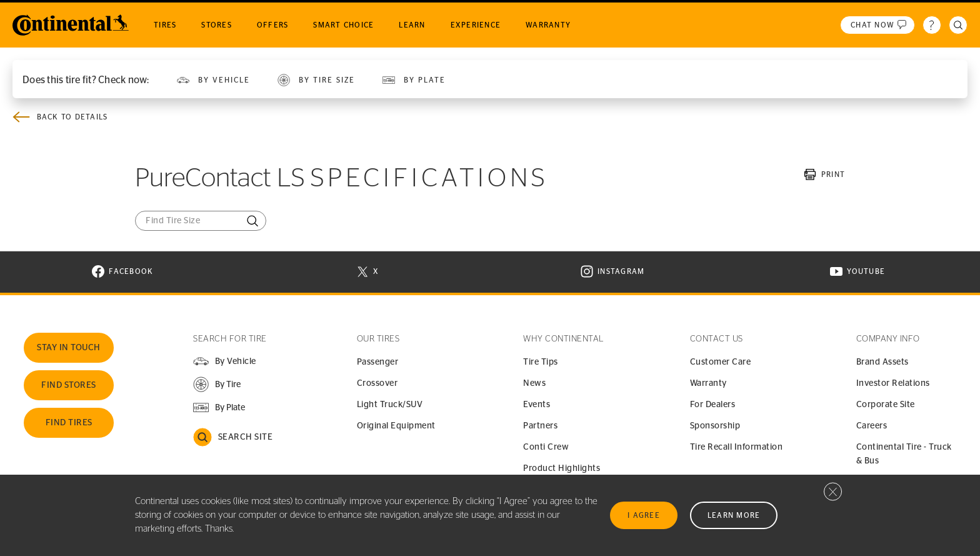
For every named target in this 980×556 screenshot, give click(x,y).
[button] (217, 384)
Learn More (734, 515)
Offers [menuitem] (273, 25)
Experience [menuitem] (476, 25)
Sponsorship (715, 426)
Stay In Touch (69, 348)
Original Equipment (396, 426)
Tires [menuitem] (165, 25)
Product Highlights (562, 468)
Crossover (377, 383)
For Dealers (713, 405)
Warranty (708, 383)
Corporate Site (886, 405)
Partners (540, 426)
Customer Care (721, 362)
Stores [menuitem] (217, 25)
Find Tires (69, 423)
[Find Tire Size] (201, 221)
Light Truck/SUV (390, 405)
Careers (872, 426)
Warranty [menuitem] (548, 25)
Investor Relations (893, 383)
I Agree (644, 515)
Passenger (378, 362)
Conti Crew (546, 447)
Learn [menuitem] (412, 25)
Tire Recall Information (737, 447)
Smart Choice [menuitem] (343, 25)
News (534, 383)
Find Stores (69, 385)
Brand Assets (882, 362)
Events (537, 405)
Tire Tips (541, 362)
